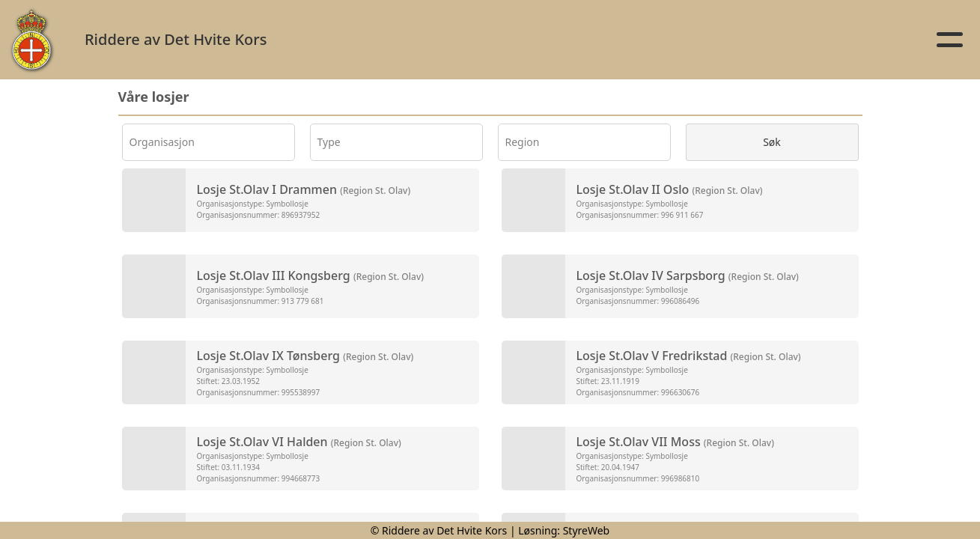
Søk (772, 142)
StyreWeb (587, 530)
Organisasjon (162, 142)
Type (329, 142)
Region (523, 142)
